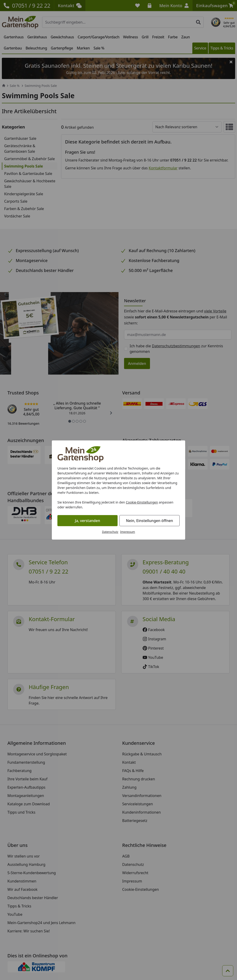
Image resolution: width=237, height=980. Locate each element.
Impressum (128, 532)
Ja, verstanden (88, 521)
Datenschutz (110, 532)
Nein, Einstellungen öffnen (149, 521)
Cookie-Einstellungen (142, 502)
